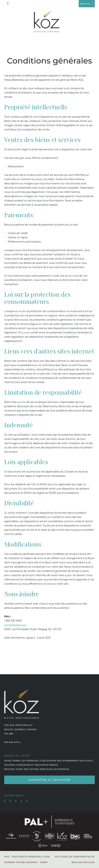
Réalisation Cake (83, 862)
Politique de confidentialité (75, 857)
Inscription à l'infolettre (50, 780)
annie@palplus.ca (15, 625)
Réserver (85, 4)
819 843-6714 (12, 742)
